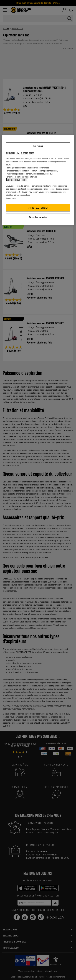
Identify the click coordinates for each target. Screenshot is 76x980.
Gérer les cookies (38, 217)
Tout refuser (38, 146)
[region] (38, 180)
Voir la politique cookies (17, 180)
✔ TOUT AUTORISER (38, 208)
